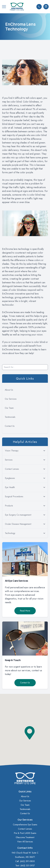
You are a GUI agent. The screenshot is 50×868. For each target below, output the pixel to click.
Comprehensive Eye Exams (25, 825)
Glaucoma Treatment (25, 837)
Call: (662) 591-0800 (25, 861)
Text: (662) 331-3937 (25, 866)
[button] (4, 7)
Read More (25, 611)
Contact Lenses (25, 829)
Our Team (9, 408)
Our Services (11, 399)
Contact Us (10, 426)
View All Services (25, 842)
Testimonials (10, 417)
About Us (9, 390)
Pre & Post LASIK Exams (25, 833)
